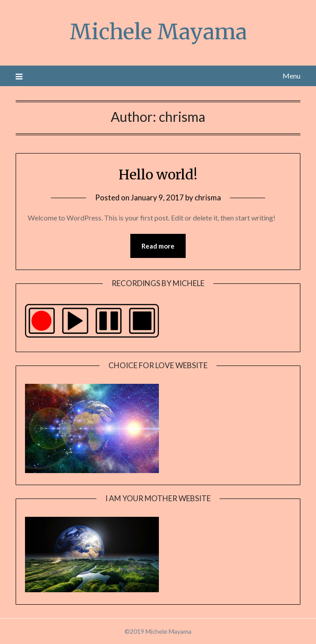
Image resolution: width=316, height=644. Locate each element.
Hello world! (158, 175)
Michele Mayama (158, 32)
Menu (291, 76)
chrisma (208, 197)
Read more (158, 246)
